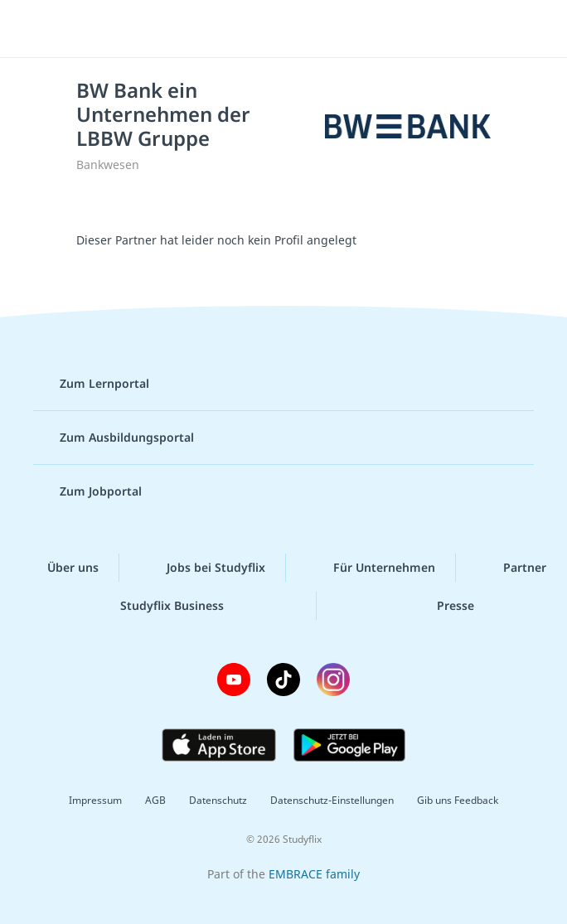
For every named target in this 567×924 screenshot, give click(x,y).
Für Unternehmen (371, 568)
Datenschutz (218, 800)
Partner (511, 568)
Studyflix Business (159, 606)
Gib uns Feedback (458, 800)
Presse (442, 606)
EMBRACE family (314, 874)
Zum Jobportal (87, 491)
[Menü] (37, 29)
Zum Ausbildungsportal (114, 438)
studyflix (298, 29)
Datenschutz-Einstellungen (332, 800)
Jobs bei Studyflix (203, 568)
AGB (155, 800)
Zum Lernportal (91, 384)
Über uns (60, 568)
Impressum (95, 800)
